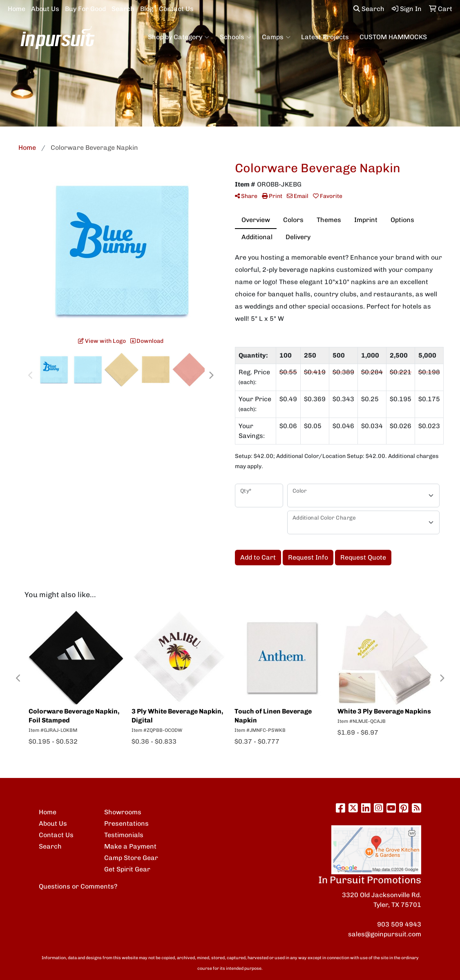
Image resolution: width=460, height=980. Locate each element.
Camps (276, 37)
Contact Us (176, 9)
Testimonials (124, 835)
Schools (236, 37)
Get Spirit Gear (127, 869)
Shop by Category (179, 37)
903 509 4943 (399, 924)
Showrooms (123, 812)
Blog (147, 9)
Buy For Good (85, 9)
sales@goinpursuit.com (385, 934)
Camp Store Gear (131, 858)
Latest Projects (325, 37)
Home (17, 9)
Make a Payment (130, 846)
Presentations (126, 823)
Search (123, 9)
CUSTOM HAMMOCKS (393, 37)
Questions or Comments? (78, 886)
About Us (45, 9)
